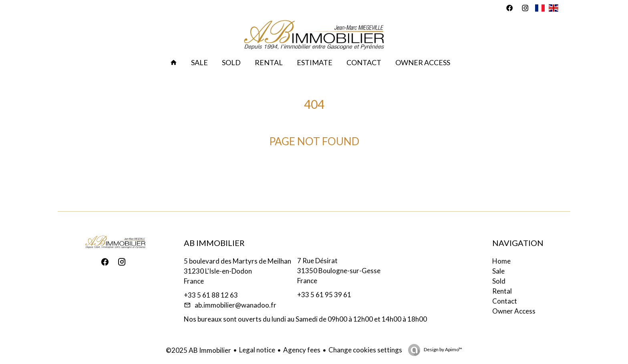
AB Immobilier (214, 243)
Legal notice (257, 350)
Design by (443, 349)
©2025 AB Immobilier (198, 350)
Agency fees (302, 350)
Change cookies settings (365, 350)
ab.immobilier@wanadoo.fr (235, 305)
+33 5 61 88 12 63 (211, 295)
